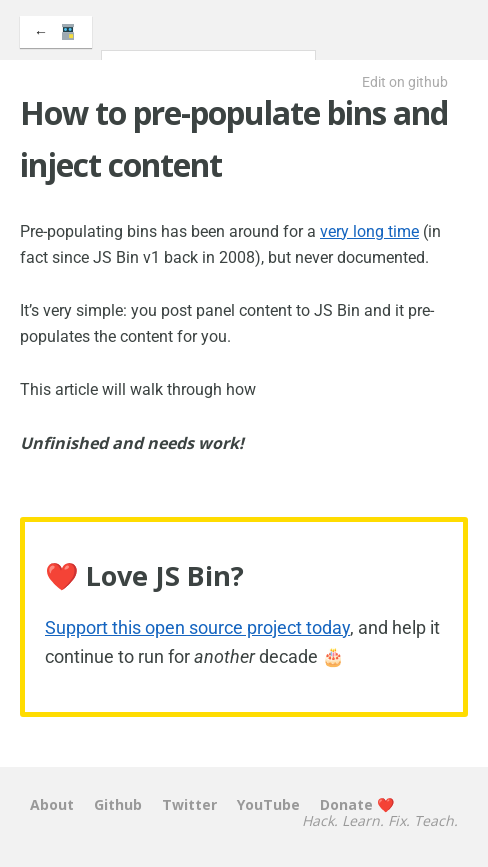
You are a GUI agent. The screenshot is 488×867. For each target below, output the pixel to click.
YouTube (268, 805)
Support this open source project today (197, 627)
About (52, 805)
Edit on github (405, 82)
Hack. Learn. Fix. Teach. (380, 821)
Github (118, 805)
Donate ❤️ (357, 805)
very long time (369, 231)
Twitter (189, 805)
